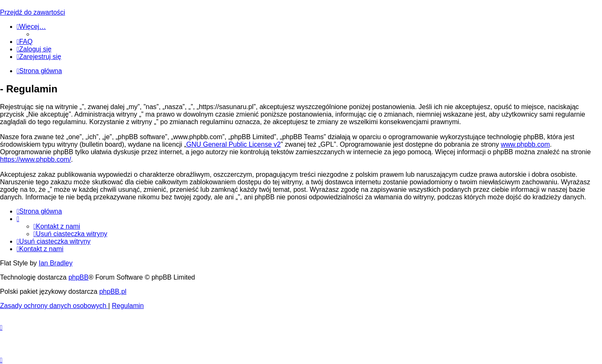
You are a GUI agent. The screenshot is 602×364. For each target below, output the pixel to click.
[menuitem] (25, 42)
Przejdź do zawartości (33, 12)
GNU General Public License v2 (234, 144)
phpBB (79, 277)
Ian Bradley (55, 263)
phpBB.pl (113, 291)
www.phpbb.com (525, 144)
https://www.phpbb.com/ (36, 159)
